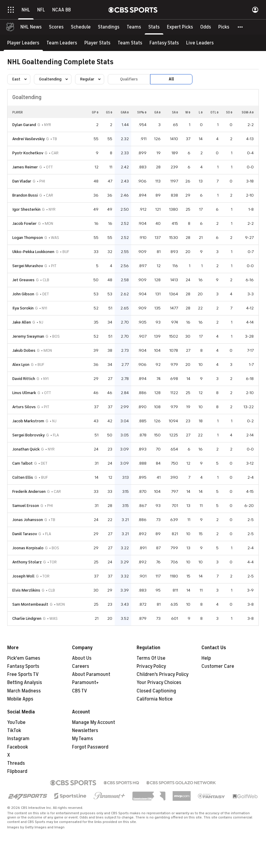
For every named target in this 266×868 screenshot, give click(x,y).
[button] (240, 27)
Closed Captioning (156, 691)
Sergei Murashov (28, 266)
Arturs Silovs (24, 407)
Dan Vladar (22, 181)
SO (229, 112)
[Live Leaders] (200, 43)
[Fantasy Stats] (164, 43)
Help (206, 658)
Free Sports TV (23, 674)
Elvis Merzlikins (26, 590)
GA (157, 112)
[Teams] (134, 27)
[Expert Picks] (180, 27)
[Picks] (224, 27)
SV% (142, 112)
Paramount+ (85, 683)
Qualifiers (129, 79)
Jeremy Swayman (28, 336)
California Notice (155, 699)
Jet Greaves (23, 280)
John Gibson (23, 294)
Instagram (18, 739)
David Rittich (24, 379)
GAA (125, 112)
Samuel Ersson (26, 506)
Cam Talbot (23, 463)
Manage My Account (94, 722)
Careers (81, 666)
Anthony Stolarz (27, 562)
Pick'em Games (24, 658)
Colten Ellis (23, 477)
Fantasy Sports (23, 666)
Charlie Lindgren (27, 618)
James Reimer (25, 167)
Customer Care (218, 666)
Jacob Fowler (24, 223)
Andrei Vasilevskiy (29, 139)
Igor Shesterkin (26, 209)
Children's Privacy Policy (163, 674)
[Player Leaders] (23, 43)
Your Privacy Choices (159, 683)
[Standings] (109, 27)
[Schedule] (81, 27)
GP (95, 112)
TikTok (14, 731)
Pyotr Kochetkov (28, 153)
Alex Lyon (21, 365)
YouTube (16, 722)
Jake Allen (22, 322)
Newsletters (85, 731)
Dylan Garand (24, 125)
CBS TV (80, 691)
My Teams (83, 739)
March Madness (24, 691)
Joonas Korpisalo (28, 548)
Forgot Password (90, 747)
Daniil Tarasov (25, 534)
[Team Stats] (130, 43)
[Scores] (56, 27)
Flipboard (17, 771)
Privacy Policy (151, 666)
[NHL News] (31, 27)
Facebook (18, 747)
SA (175, 112)
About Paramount (91, 674)
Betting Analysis (25, 683)
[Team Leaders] (62, 43)
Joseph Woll (23, 576)
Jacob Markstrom (28, 421)
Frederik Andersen (29, 491)
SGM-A (248, 112)
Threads (16, 763)
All (171, 79)
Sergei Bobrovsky (29, 435)
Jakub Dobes (24, 350)
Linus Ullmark (24, 393)
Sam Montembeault (30, 604)
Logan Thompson (28, 238)
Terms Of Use (151, 658)
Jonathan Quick (26, 449)
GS (109, 112)
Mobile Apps (20, 699)
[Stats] (154, 27)
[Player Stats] (97, 43)
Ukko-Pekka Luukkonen (33, 252)
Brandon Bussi (25, 195)
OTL (215, 112)
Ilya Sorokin (23, 308)
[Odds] (206, 27)
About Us (82, 658)
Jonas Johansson (28, 520)
